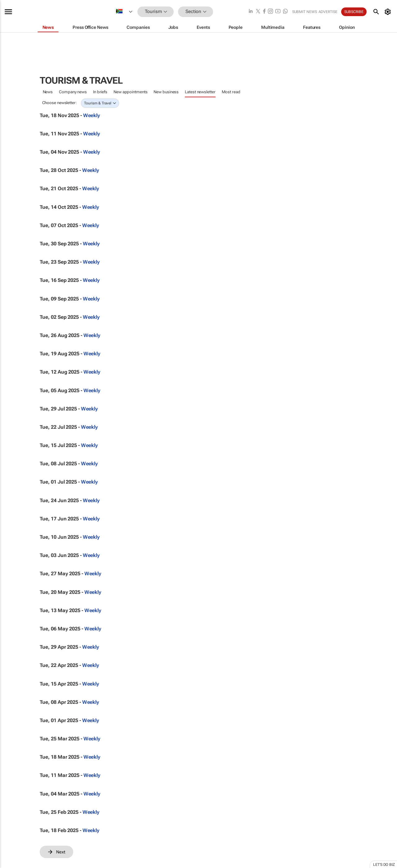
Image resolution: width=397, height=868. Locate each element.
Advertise (328, 12)
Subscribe (354, 12)
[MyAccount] (389, 12)
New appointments (130, 92)
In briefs (100, 92)
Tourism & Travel (98, 103)
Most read (231, 92)
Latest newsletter (200, 92)
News (48, 92)
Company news (73, 92)
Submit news (305, 12)
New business (166, 92)
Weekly (92, 115)
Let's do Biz (384, 865)
